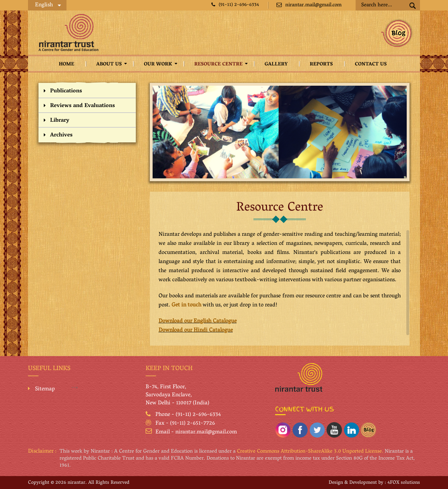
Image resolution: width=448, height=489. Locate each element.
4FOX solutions (404, 483)
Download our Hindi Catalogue (196, 331)
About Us (109, 65)
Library (60, 121)
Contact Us (371, 65)
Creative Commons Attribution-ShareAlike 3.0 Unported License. (310, 452)
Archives (61, 135)
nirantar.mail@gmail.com (309, 5)
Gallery (276, 65)
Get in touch (186, 305)
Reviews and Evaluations (82, 106)
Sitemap (45, 389)
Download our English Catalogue (198, 321)
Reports (321, 65)
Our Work (158, 65)
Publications (66, 91)
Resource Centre (218, 65)
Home (66, 65)
